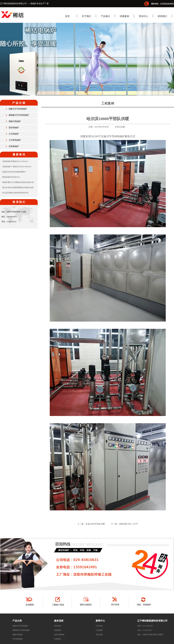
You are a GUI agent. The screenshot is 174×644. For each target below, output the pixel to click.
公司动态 (99, 626)
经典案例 (124, 16)
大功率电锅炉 (15, 140)
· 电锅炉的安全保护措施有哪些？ (14, 172)
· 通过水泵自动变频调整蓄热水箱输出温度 (18, 188)
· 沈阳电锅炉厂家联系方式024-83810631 (17, 167)
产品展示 (105, 16)
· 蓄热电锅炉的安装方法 (11, 177)
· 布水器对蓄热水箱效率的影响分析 (15, 193)
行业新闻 (99, 630)
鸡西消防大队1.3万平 (128, 524)
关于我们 (86, 16)
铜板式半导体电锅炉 (18, 109)
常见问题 (99, 635)
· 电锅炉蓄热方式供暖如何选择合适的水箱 (18, 182)
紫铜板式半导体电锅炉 (19, 115)
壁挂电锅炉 (14, 128)
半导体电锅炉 (18, 639)
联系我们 (162, 16)
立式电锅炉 (14, 134)
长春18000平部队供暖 (95, 524)
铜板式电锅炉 (15, 121)
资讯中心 (143, 16)
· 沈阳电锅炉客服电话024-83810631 (15, 161)
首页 (67, 16)
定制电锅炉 (14, 146)
